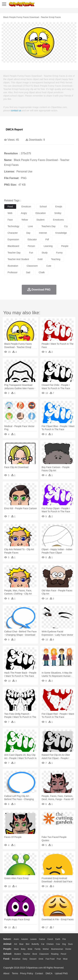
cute (49, 266)
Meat (65, 959)
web (10, 213)
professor (13, 272)
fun (31, 253)
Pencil (63, 954)
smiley (58, 213)
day (28, 233)
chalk (42, 272)
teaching (56, 259)
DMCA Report (14, 130)
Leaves (33, 939)
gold (40, 259)
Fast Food (50, 959)
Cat (43, 944)
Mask (16, 949)
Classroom (44, 954)
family (38, 949)
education (41, 213)
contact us (16, 110)
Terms (15, 973)
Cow (58, 944)
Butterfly (35, 944)
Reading (55, 954)
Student (17, 954)
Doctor (68, 949)
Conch (50, 939)
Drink (41, 959)
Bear (21, 944)
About (6, 973)
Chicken (50, 944)
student (40, 220)
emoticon (26, 207)
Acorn (16, 939)
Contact (39, 973)
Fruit (59, 959)
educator (32, 239)
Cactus (42, 939)
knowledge (61, 233)
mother (46, 949)
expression (13, 239)
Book (35, 954)
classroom (32, 266)
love (30, 226)
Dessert (33, 959)
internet (43, 233)
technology (13, 226)
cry (66, 226)
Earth (58, 939)
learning (48, 246)
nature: (7, 939)
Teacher (27, 954)
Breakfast (16, 959)
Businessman (57, 949)
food (10, 207)
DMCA (49, 973)
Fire (64, 939)
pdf (47, 239)
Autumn (24, 939)
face (10, 220)
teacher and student (18, 259)
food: (7, 959)
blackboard (13, 246)
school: (8, 954)
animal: (8, 944)
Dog (64, 944)
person (31, 246)
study (45, 253)
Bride (30, 949)
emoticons (58, 220)
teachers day (48, 226)
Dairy (25, 959)
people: (8, 949)
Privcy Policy (27, 973)
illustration (13, 266)
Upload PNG (61, 973)
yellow (25, 220)
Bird (27, 944)
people (65, 246)
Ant (16, 944)
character (13, 233)
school (43, 207)
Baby (23, 949)
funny (59, 253)
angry (24, 213)
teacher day (14, 253)
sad (28, 272)
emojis (59, 207)
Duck (70, 944)
